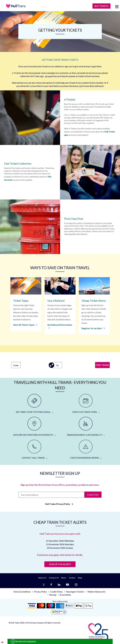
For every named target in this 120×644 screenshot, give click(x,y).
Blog (80, 578)
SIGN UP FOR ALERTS (60, 564)
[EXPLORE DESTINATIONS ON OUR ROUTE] (34, 427)
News (64, 578)
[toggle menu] (117, 7)
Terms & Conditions (22, 592)
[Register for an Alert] (93, 328)
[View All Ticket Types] (25, 325)
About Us (42, 578)
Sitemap (53, 595)
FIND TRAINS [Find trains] (102, 365)
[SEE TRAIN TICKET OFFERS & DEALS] (34, 404)
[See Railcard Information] (60, 326)
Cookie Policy (56, 592)
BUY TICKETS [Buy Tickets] (101, 6)
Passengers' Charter (75, 592)
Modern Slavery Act (96, 592)
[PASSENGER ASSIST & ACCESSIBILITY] (86, 427)
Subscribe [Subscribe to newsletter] (93, 495)
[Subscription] (51, 495)
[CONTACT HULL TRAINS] (34, 450)
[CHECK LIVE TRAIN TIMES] (86, 404)
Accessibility (65, 595)
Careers (72, 578)
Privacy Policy (40, 592)
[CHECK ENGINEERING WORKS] (86, 450)
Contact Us (54, 578)
